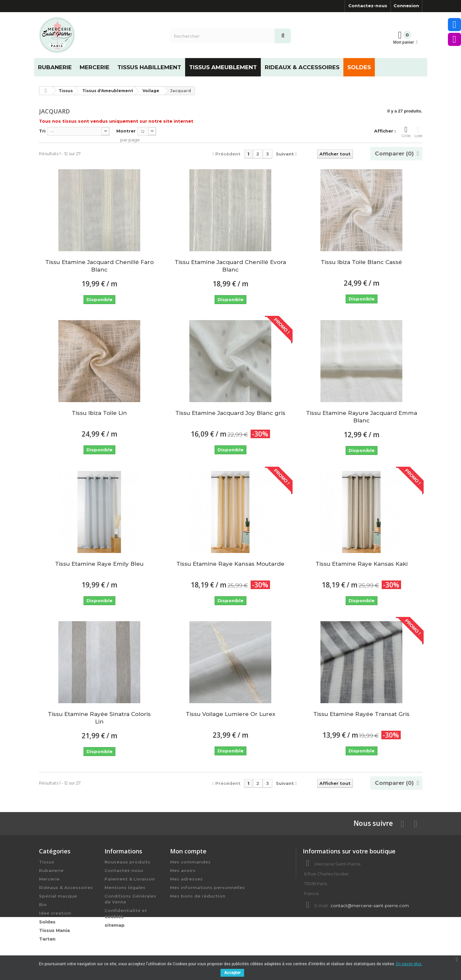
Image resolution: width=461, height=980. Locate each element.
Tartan (47, 939)
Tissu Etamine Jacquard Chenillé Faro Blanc (99, 266)
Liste (418, 132)
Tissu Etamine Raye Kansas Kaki (362, 564)
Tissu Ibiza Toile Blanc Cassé (361, 262)
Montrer (126, 131)
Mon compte (188, 851)
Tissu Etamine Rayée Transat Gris (361, 714)
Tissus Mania (54, 930)
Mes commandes (190, 862)
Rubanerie (51, 870)
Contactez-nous (368, 6)
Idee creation (55, 913)
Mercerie (49, 879)
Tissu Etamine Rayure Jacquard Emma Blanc (362, 417)
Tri (42, 131)
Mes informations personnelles (208, 888)
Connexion (406, 6)
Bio (43, 905)
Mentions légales (125, 888)
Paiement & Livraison (130, 879)
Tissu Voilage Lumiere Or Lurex (231, 714)
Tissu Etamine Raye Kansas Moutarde (230, 564)
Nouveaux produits (127, 862)
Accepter (232, 973)
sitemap (115, 925)
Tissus (47, 862)
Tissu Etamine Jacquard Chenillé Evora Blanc (230, 266)
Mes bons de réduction (198, 896)
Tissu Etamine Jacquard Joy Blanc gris (230, 413)
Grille (406, 132)
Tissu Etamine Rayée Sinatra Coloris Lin (99, 718)
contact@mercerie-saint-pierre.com (370, 906)
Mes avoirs (183, 870)
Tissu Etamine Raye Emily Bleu (99, 564)
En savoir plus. (409, 964)
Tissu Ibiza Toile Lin (99, 413)
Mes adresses (186, 879)
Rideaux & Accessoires (66, 888)
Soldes (47, 922)
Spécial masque (58, 896)
